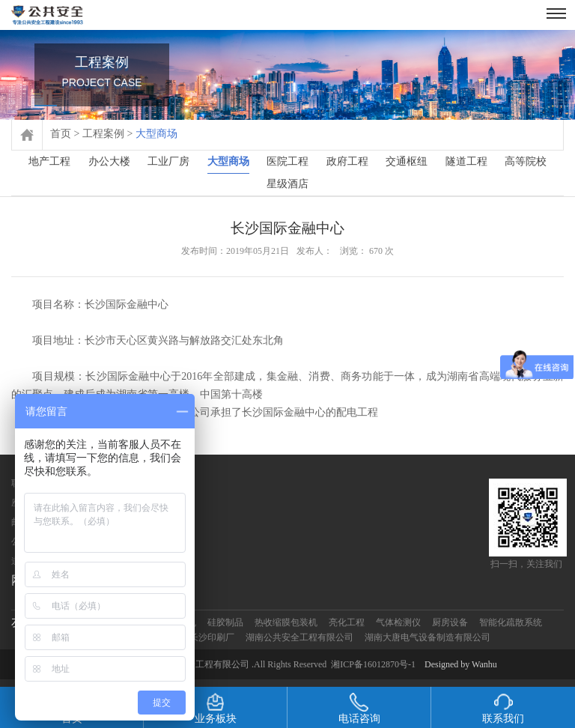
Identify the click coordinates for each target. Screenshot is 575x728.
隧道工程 (466, 161)
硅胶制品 (225, 622)
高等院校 (526, 161)
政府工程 (347, 161)
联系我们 (503, 709)
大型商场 (228, 164)
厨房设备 (450, 622)
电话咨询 (359, 709)
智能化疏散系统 (511, 622)
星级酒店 (287, 184)
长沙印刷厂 (212, 637)
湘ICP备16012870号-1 (373, 664)
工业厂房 (168, 161)
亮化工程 (347, 622)
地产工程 (49, 161)
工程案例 (103, 134)
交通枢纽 (407, 161)
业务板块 (216, 709)
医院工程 (287, 161)
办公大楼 (109, 161)
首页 (61, 134)
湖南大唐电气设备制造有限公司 (428, 637)
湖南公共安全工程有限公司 (299, 637)
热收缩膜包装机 (286, 622)
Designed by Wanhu (461, 664)
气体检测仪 (398, 622)
